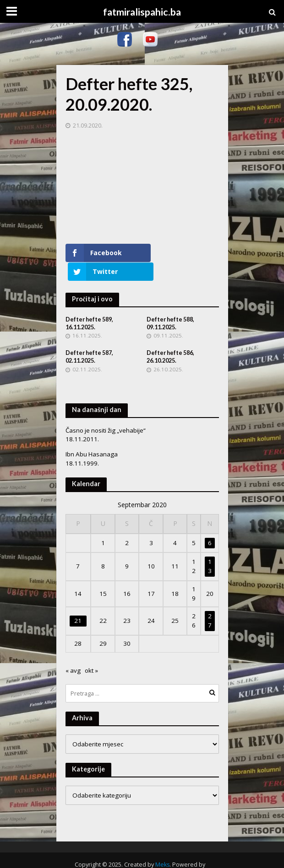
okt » (91, 652)
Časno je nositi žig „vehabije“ (106, 412)
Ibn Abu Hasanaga (92, 436)
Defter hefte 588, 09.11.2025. (170, 305)
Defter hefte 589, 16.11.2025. (89, 305)
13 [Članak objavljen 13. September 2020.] (210, 548)
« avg (73, 652)
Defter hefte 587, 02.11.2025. (89, 338)
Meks (162, 846)
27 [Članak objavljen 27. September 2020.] (210, 602)
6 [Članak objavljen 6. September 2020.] (210, 524)
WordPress (139, 855)
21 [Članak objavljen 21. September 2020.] (78, 602)
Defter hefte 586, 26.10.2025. (170, 338)
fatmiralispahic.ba (142, 12)
